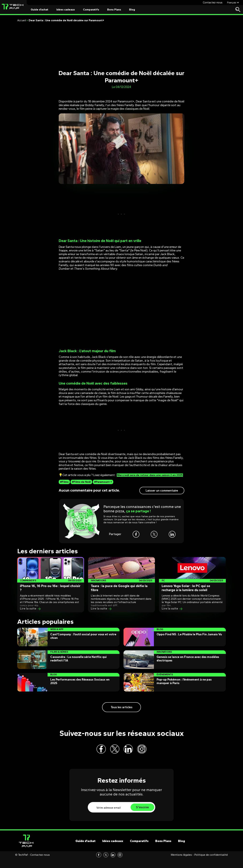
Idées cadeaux (66, 10)
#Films (64, 485)
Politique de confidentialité (211, 864)
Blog (132, 10)
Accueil (22, 20)
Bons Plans (114, 10)
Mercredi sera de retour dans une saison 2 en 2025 (119, 477)
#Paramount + (103, 485)
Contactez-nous (213, 2)
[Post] (51, 588)
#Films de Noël (81, 485)
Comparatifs (91, 10)
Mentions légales (181, 864)
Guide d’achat (39, 10)
